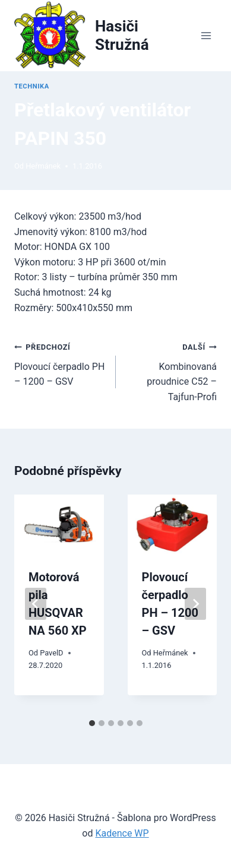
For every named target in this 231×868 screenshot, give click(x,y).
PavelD (51, 653)
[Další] (195, 604)
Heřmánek (43, 166)
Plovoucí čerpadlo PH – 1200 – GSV (60, 363)
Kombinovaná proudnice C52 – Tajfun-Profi (171, 371)
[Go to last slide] (36, 604)
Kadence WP (122, 833)
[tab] (92, 723)
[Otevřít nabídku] (206, 35)
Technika (32, 86)
